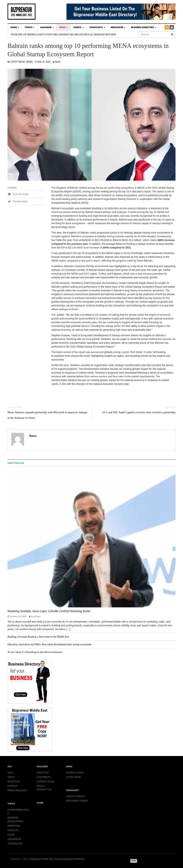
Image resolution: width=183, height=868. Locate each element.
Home (10, 773)
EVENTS (79, 27)
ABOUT (11, 777)
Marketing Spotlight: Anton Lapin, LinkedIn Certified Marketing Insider (49, 611)
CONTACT (13, 786)
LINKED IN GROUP (75, 796)
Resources (118, 27)
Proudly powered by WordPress (70, 859)
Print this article (17, 202)
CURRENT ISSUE (45, 782)
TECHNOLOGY (15, 844)
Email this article (18, 194)
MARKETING (14, 826)
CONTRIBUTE (44, 777)
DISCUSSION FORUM (77, 801)
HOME (15, 27)
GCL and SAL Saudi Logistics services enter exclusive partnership (139, 412)
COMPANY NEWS (75, 773)
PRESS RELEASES (17, 790)
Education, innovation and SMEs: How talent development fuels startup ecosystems (50, 644)
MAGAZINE (47, 27)
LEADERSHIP (14, 839)
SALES (11, 835)
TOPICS (30, 27)
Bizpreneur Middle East (42, 859)
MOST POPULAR (16, 463)
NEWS (64, 27)
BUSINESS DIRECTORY (144, 27)
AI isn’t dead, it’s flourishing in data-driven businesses (35, 652)
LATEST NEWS (18, 62)
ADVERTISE (14, 782)
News (58, 62)
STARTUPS (13, 830)
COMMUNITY (97, 27)
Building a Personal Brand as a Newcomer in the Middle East (38, 637)
